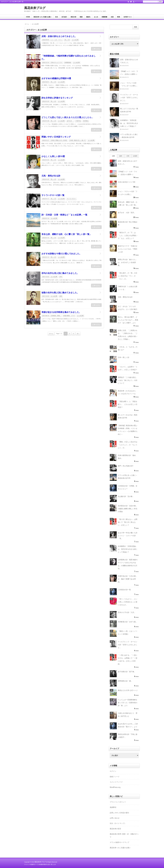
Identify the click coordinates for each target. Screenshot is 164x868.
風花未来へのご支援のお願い (43, 17)
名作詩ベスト (128, 17)
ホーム (51, 334)
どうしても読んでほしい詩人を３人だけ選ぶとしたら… (67, 117)
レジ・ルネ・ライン (56, 40)
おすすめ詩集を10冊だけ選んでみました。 (61, 254)
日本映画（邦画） (56, 316)
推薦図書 (104, 17)
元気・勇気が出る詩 (51, 176)
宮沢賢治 (86, 121)
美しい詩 (67, 40)
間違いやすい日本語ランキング (56, 137)
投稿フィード (115, 777)
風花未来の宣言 (115, 829)
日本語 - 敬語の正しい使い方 (78, 140)
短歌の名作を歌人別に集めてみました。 (60, 293)
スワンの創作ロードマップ (119, 842)
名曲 (112, 17)
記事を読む (96, 49)
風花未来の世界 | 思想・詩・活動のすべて (124, 835)
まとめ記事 (75, 40)
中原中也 (78, 121)
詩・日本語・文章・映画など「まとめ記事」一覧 (64, 215)
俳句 (61, 277)
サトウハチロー (71, 199)
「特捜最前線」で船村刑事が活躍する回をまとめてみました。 (69, 57)
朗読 (81, 17)
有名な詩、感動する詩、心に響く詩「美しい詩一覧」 (67, 234)
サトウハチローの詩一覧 (53, 195)
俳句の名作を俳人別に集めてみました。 (60, 273)
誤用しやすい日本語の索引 (119, 813)
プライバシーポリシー (118, 802)
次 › (78, 334)
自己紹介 (64, 17)
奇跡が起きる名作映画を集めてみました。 (61, 312)
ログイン (113, 771)
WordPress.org (115, 787)
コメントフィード (116, 782)
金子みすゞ (70, 121)
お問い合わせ (115, 818)
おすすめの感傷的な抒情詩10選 (56, 78)
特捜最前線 (68, 63)
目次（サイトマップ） (118, 823)
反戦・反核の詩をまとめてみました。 (59, 36)
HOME (28, 17)
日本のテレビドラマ (56, 63)
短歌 (61, 296)
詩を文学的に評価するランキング (57, 98)
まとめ (96, 17)
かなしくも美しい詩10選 (53, 156)
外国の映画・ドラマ (69, 316)
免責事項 (113, 807)
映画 (119, 17)
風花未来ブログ (35, 8)
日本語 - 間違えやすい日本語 (59, 140)
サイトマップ (138, 2)
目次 (57, 17)
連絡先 (88, 17)
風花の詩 (73, 17)
